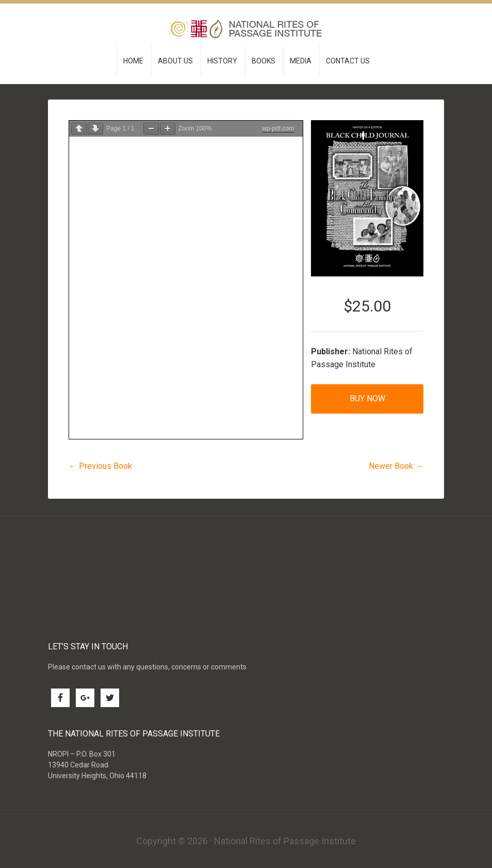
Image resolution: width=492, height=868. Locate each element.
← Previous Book (100, 466)
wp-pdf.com (278, 128)
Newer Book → (396, 466)
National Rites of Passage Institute (246, 30)
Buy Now (367, 398)
